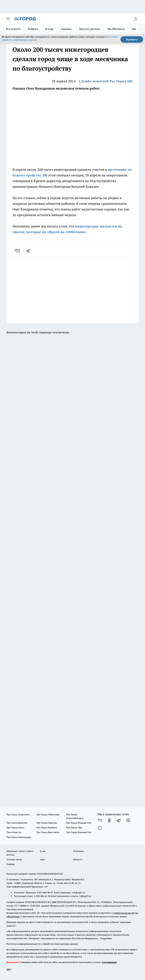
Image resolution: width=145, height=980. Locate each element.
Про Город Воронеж (17, 823)
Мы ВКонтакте (116, 29)
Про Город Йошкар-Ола (79, 823)
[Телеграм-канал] (119, 820)
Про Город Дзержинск (18, 814)
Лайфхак (33, 29)
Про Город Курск (15, 827)
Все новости (13, 29)
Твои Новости (14, 832)
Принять (132, 39)
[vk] (18, 251)
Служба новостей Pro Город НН (106, 81)
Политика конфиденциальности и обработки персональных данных (42, 944)
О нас (43, 851)
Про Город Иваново (47, 823)
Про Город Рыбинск (47, 827)
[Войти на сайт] (136, 19)
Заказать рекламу (90, 29)
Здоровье (66, 29)
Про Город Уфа (74, 827)
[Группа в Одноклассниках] (109, 820)
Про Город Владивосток (79, 832)
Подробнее (106, 938)
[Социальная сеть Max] (100, 828)
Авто (42, 859)
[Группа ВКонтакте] (100, 820)
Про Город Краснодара (19, 837)
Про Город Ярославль (48, 832)
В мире (50, 29)
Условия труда (14, 859)
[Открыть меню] (8, 19)
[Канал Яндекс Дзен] (128, 820)
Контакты (78, 851)
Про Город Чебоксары (48, 814)
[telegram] (29, 251)
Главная (10, 864)
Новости (78, 859)
